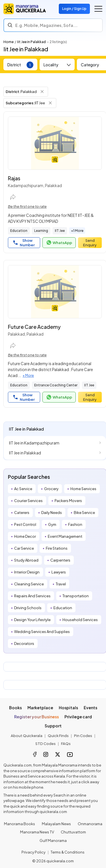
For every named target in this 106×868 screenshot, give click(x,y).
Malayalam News (56, 824)
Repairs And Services (32, 596)
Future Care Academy (34, 327)
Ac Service (23, 489)
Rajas (14, 178)
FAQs (66, 744)
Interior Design (27, 572)
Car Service (24, 548)
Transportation (76, 596)
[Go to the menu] (98, 9)
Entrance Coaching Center (56, 385)
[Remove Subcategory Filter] (50, 103)
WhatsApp (59, 243)
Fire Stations (57, 548)
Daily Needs (52, 513)
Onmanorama (90, 824)
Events (90, 708)
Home (8, 42)
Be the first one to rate (27, 206)
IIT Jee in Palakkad (25, 453)
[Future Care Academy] (55, 292)
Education (19, 231)
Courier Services (28, 501)
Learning (41, 231)
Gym (52, 524)
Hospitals (68, 708)
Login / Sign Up (74, 9)
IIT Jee (60, 231)
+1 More (77, 231)
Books (15, 708)
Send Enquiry (90, 243)
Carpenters (60, 560)
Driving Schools (28, 608)
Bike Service (84, 513)
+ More (28, 375)
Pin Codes (83, 736)
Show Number (24, 243)
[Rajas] (55, 143)
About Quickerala (27, 736)
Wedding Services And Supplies (42, 632)
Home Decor (25, 536)
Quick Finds (58, 736)
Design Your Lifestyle (32, 620)
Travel (61, 584)
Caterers (22, 513)
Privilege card (78, 717)
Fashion (75, 524)
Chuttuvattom (73, 832)
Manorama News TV (37, 832)
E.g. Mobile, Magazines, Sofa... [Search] (46, 25)
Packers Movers (68, 501)
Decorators (24, 643)
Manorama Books (20, 824)
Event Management (65, 536)
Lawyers (59, 572)
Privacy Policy (33, 852)
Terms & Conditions (68, 852)
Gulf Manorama (53, 841)
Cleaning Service (29, 584)
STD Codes (46, 744)
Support (53, 726)
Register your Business (36, 717)
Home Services (83, 489)
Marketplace (40, 708)
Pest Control (25, 524)
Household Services (80, 620)
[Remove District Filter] (42, 92)
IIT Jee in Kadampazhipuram (34, 443)
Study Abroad (26, 560)
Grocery (51, 489)
